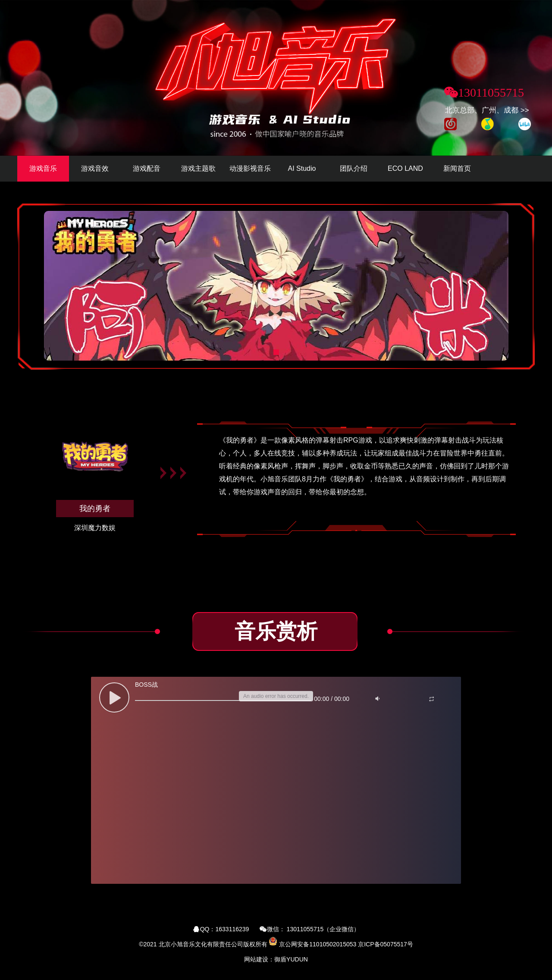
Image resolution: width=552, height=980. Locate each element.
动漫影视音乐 (250, 168)
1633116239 (232, 929)
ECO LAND (405, 168)
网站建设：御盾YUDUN (276, 959)
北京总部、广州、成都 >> (487, 110)
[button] (276, 352)
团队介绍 (354, 168)
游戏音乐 (43, 168)
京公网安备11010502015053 (318, 944)
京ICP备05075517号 (386, 944)
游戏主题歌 (198, 168)
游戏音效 (95, 168)
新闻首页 (457, 168)
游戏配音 (147, 168)
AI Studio (302, 168)
